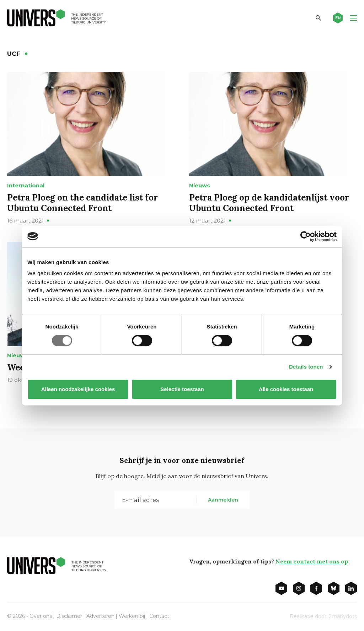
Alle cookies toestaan (286, 389)
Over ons (41, 616)
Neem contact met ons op (312, 561)
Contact (159, 616)
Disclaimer (69, 616)
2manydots (343, 616)
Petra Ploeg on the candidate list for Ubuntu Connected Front (82, 203)
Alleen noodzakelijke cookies (78, 389)
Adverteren (100, 616)
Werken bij (132, 616)
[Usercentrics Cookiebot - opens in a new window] (306, 236)
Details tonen (306, 367)
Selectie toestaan (182, 389)
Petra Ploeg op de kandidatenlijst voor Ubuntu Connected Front (269, 203)
